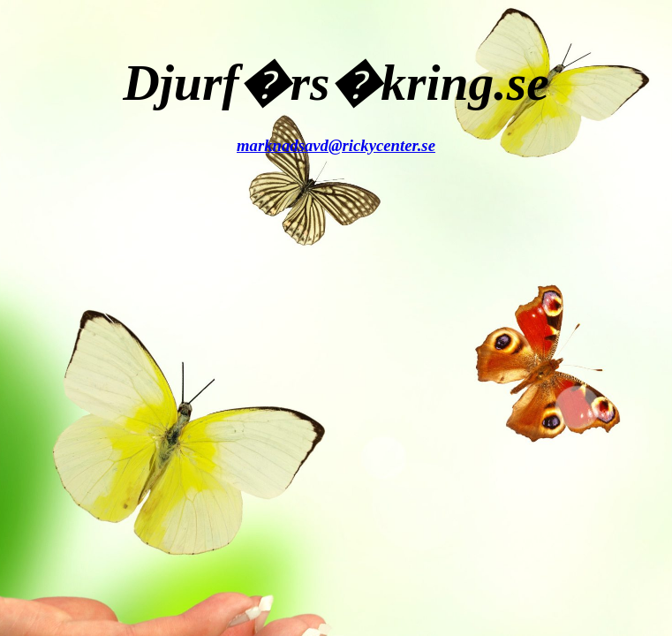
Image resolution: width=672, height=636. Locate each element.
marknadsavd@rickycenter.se (336, 145)
